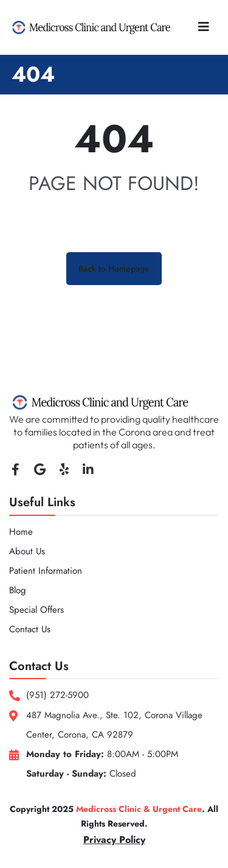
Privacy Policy (114, 840)
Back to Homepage (114, 269)
